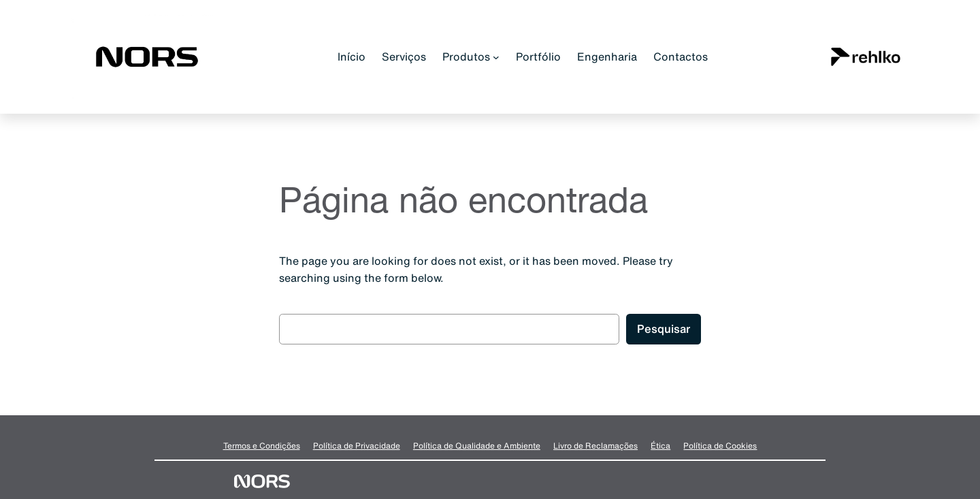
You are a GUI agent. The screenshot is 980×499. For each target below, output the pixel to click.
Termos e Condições (262, 446)
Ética (660, 446)
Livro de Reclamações (595, 446)
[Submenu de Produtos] (496, 57)
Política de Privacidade (357, 446)
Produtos (466, 57)
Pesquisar (664, 328)
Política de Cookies (720, 446)
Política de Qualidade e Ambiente (477, 446)
